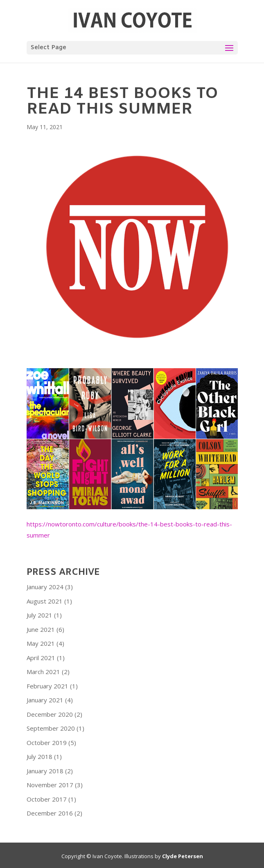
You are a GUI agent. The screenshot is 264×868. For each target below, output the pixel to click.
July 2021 (39, 615)
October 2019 (47, 743)
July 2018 (39, 756)
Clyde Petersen (183, 856)
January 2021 (45, 700)
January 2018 (45, 771)
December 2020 (50, 714)
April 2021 (41, 658)
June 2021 (41, 629)
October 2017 (47, 799)
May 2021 (41, 643)
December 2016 (50, 813)
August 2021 (45, 601)
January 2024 (45, 587)
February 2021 (47, 686)
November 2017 (50, 785)
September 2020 (51, 728)
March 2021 (43, 672)
